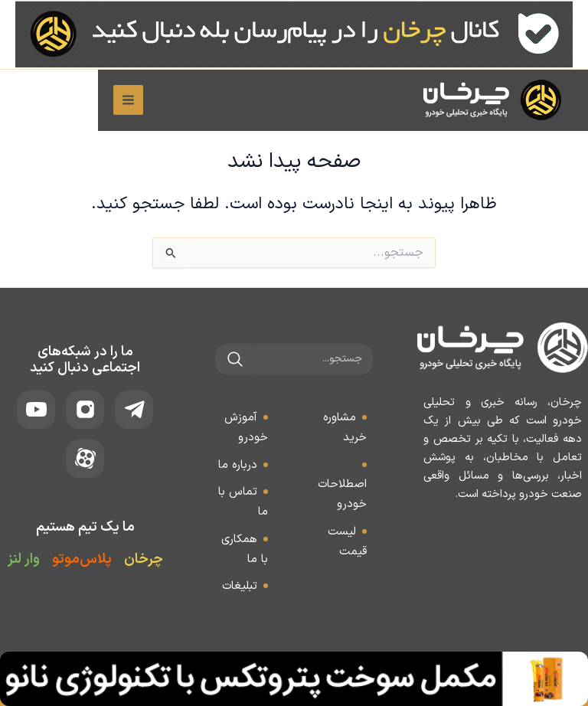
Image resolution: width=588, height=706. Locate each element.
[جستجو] (235, 359)
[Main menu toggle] (30, 101)
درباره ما (238, 465)
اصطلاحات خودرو (342, 494)
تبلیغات (240, 586)
